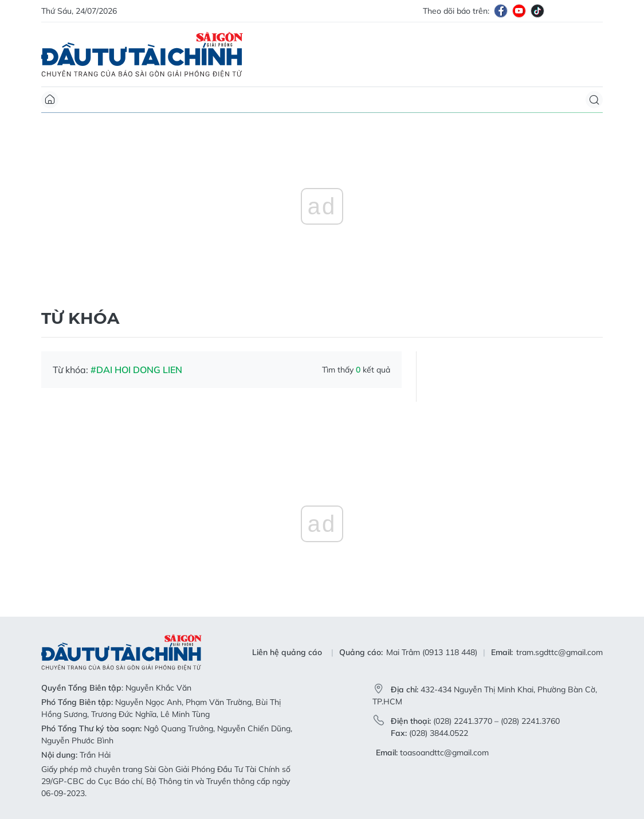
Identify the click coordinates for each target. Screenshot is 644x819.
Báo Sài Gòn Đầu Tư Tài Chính (142, 54)
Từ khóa (80, 318)
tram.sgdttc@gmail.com (559, 652)
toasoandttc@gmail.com (444, 753)
